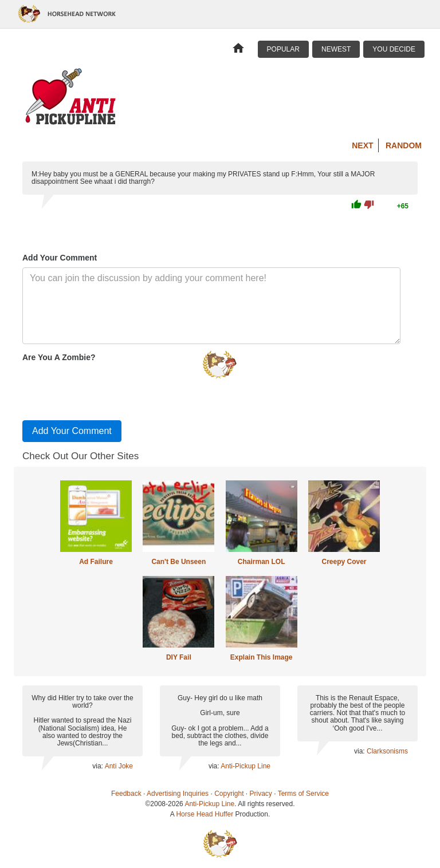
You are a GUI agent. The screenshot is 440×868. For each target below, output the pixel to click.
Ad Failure (96, 562)
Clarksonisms (387, 751)
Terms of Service (303, 794)
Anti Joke (119, 766)
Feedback (126, 794)
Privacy (261, 794)
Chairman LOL (262, 562)
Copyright (229, 794)
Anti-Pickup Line (245, 766)
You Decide (394, 49)
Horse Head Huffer (205, 814)
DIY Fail (179, 657)
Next (362, 145)
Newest (336, 49)
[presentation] (109, 389)
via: (98, 766)
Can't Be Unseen (178, 562)
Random (404, 145)
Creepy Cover (344, 562)
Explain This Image (262, 657)
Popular (283, 49)
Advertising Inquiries (178, 794)
